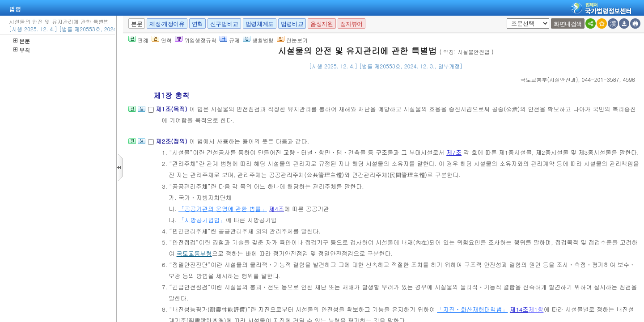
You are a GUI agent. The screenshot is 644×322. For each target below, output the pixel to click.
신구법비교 (224, 24)
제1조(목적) (172, 109)
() (549, 79)
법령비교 (292, 24)
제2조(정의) (172, 141)
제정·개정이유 (167, 24)
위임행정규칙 (196, 40)
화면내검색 (568, 24)
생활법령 (258, 40)
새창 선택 (505, 19)
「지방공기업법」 (202, 220)
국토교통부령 (194, 253)
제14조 (519, 309)
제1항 (536, 309)
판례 (138, 40)
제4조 (276, 209)
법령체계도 (260, 24)
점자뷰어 (352, 24)
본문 (22, 41)
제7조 (454, 152)
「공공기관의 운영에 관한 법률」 (223, 209)
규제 (230, 40)
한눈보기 (292, 40)
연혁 (197, 24)
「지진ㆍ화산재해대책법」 (472, 309)
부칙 (22, 50)
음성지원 (322, 24)
